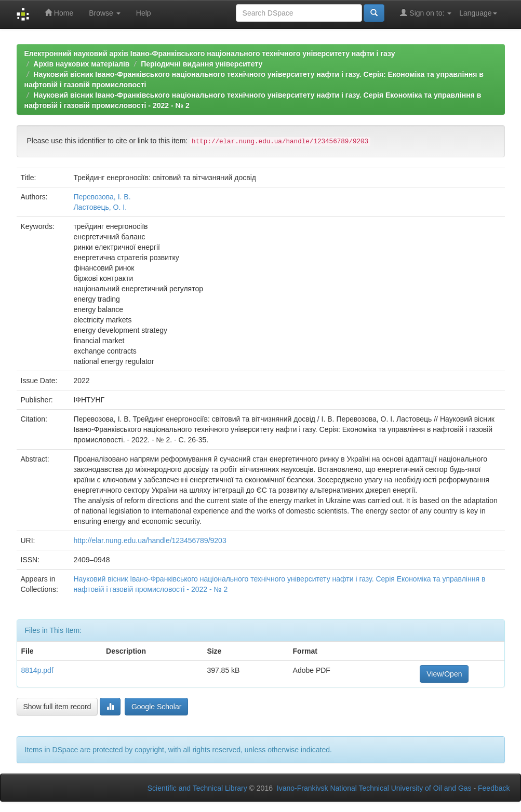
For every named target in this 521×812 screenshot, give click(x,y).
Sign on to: (426, 13)
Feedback (494, 788)
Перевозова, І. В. (102, 197)
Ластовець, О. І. (100, 207)
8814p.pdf (37, 670)
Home (59, 13)
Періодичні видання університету (202, 64)
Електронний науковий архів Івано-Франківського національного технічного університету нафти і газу (210, 53)
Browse (105, 13)
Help (144, 13)
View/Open (444, 674)
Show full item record (57, 707)
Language (478, 13)
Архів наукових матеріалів (81, 64)
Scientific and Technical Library (197, 788)
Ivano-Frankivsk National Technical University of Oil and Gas (374, 788)
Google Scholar (157, 707)
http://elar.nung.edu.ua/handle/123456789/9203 (150, 540)
